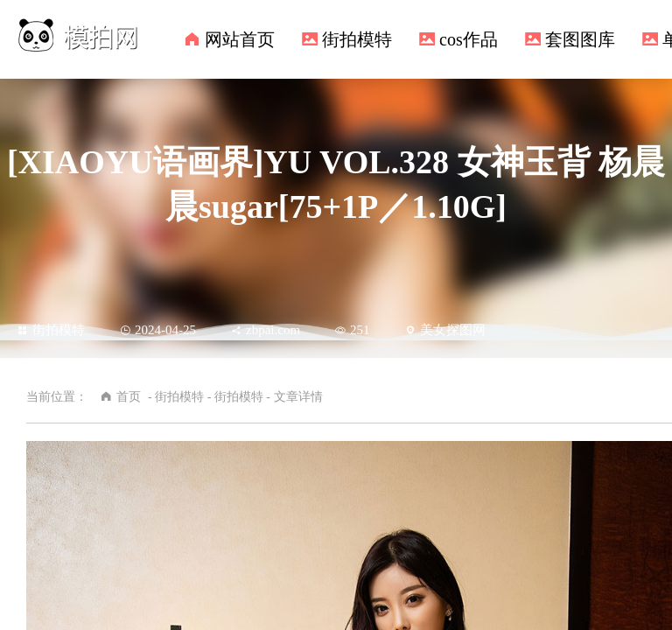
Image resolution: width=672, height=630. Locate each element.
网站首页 (240, 39)
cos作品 (469, 39)
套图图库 (580, 39)
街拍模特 (357, 39)
